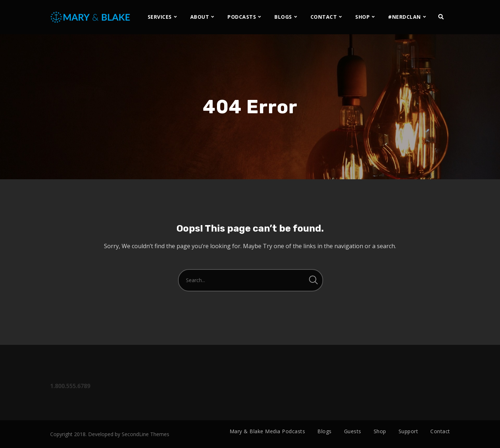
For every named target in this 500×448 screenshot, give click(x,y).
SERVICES (160, 17)
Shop (380, 431)
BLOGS (283, 17)
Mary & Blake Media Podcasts (268, 431)
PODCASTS (242, 17)
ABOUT (200, 17)
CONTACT (324, 17)
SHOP (362, 17)
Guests (353, 431)
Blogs (325, 431)
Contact (440, 431)
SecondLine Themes (145, 434)
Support (408, 431)
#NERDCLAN (405, 17)
